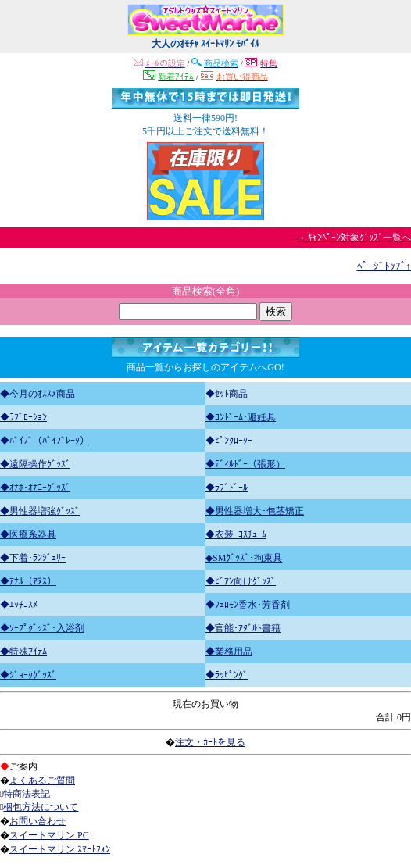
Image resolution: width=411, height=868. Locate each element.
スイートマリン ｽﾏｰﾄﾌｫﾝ (60, 849)
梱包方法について (41, 807)
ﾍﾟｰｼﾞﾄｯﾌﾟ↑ (384, 266)
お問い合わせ (38, 821)
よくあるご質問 (42, 780)
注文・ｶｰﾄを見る (210, 742)
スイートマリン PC (49, 835)
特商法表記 (27, 794)
